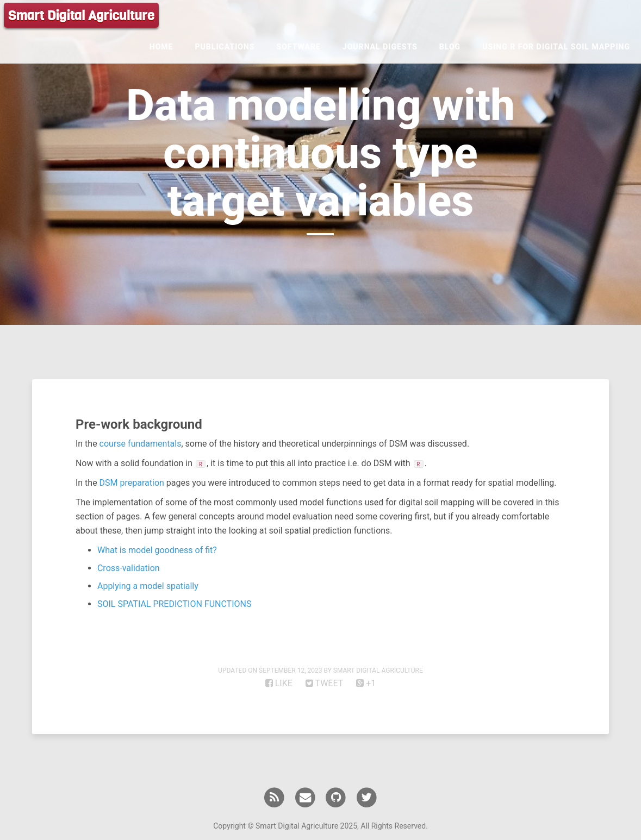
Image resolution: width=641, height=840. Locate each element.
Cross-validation (129, 568)
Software (299, 47)
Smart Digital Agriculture (81, 16)
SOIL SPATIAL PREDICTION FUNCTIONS (174, 604)
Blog (450, 47)
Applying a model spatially (148, 586)
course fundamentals (141, 444)
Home (161, 47)
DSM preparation (132, 483)
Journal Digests (380, 47)
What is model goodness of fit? (157, 550)
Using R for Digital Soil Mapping (556, 47)
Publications (225, 47)
